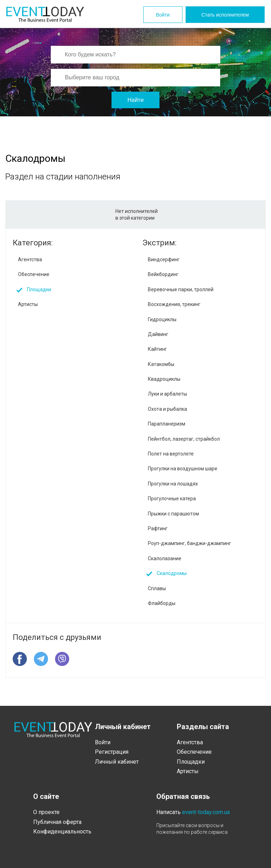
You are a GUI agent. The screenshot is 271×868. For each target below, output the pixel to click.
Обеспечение (34, 274)
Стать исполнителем (225, 15)
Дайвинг (158, 334)
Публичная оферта (57, 822)
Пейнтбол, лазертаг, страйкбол (184, 439)
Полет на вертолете (171, 454)
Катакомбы (161, 364)
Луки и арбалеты (167, 394)
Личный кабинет (117, 762)
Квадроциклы (164, 379)
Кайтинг (157, 349)
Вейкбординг (163, 274)
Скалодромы (172, 573)
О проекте (46, 812)
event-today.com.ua (206, 812)
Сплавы (157, 588)
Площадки (39, 289)
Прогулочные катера (172, 499)
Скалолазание (165, 558)
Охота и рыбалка (167, 409)
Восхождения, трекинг (174, 304)
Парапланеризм (167, 424)
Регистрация (112, 752)
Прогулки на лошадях (173, 484)
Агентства (30, 259)
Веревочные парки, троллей (181, 289)
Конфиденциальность (62, 832)
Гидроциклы (162, 319)
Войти (163, 15)
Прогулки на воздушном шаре (183, 469)
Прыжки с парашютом (173, 514)
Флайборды (162, 603)
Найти (135, 100)
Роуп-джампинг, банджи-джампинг (189, 543)
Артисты (28, 304)
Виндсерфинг (164, 259)
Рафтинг (158, 528)
